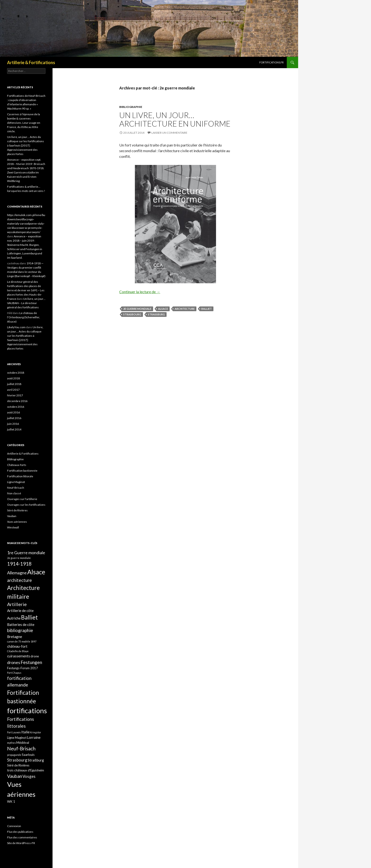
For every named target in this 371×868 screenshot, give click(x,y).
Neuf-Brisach (16, 488)
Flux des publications (20, 832)
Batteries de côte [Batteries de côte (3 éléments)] (21, 624)
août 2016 (13, 412)
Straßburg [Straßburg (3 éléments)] (36, 760)
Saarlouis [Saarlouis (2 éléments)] (28, 755)
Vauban (12, 516)
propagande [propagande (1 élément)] (14, 755)
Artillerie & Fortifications (31, 62)
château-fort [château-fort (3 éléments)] (17, 646)
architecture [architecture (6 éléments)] (20, 580)
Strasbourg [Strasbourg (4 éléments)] (17, 760)
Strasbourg (132, 314)
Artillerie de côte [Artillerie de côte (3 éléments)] (20, 611)
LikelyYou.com (16, 327)
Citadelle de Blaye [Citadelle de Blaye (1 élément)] (18, 651)
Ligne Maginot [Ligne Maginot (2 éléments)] (17, 738)
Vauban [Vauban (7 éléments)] (15, 776)
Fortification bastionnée (22, 471)
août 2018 (13, 378)
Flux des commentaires (22, 837)
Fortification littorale (20, 476)
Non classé (14, 493)
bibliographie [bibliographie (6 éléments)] (20, 630)
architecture (185, 309)
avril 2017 (13, 390)
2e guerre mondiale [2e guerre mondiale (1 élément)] (19, 558)
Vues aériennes (17, 522)
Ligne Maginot (16, 482)
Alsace (163, 309)
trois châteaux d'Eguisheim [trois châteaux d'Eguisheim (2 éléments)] (26, 770)
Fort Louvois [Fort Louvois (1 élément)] (14, 732)
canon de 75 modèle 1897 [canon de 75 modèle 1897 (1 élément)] (22, 641)
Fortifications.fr (272, 62)
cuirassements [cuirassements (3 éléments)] (19, 656)
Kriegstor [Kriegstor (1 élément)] (36, 732)
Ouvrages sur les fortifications (26, 505)
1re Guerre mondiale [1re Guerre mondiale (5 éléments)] (26, 553)
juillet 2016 (14, 418)
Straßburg (156, 314)
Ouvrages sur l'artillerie (22, 499)
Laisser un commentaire (169, 133)
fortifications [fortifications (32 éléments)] (27, 711)
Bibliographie (131, 107)
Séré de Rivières (17, 510)
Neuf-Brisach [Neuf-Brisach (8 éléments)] (21, 748)
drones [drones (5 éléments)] (14, 662)
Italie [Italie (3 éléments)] (25, 732)
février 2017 (15, 395)
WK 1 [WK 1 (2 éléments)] (11, 802)
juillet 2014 (14, 429)
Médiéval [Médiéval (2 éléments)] (23, 743)
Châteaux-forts (17, 465)
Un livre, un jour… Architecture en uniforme (175, 119)
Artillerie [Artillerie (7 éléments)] (17, 604)
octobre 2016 (16, 407)
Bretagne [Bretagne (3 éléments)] (15, 637)
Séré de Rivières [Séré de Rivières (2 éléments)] (18, 765)
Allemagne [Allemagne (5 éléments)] (17, 573)
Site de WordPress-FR (21, 843)
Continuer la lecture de (140, 292)
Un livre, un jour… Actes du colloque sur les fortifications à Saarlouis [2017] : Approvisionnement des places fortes (26, 145)
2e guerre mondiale (137, 309)
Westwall (13, 527)
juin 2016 (13, 424)
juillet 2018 (14, 384)
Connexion (14, 826)
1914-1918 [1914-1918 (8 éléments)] (19, 564)
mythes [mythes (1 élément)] (11, 743)
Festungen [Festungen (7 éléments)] (31, 662)
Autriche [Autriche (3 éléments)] (14, 618)
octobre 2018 (16, 373)
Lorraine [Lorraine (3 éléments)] (34, 737)
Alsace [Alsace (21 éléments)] (36, 572)
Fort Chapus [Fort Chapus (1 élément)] (14, 673)
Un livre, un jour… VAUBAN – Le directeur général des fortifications (26, 303)
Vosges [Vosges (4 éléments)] (29, 776)
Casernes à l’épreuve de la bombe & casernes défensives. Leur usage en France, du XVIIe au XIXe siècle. (24, 123)
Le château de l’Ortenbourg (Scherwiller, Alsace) (24, 317)
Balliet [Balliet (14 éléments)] (29, 617)
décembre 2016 (17, 401)
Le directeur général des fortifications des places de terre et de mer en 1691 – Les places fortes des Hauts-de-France (26, 290)
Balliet (207, 309)
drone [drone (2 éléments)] (35, 656)
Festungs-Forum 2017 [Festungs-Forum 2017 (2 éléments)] (22, 668)
